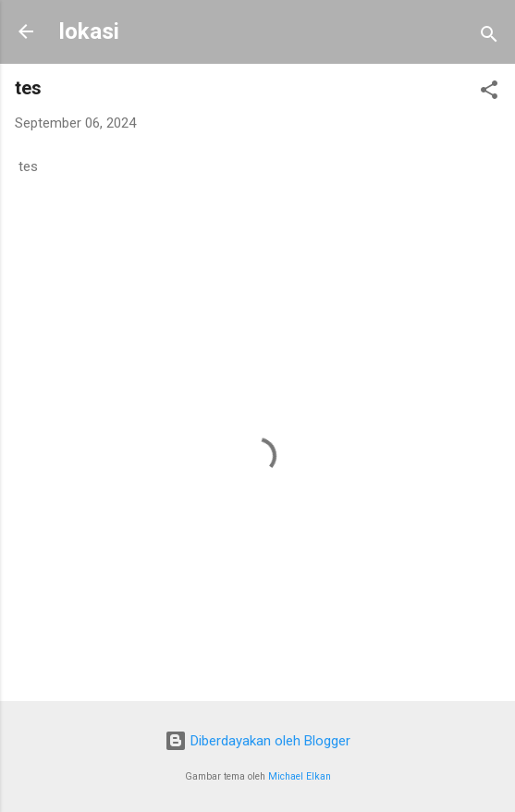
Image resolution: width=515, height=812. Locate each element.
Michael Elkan (300, 776)
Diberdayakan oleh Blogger (257, 741)
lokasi (89, 31)
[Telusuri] (489, 37)
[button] (489, 93)
